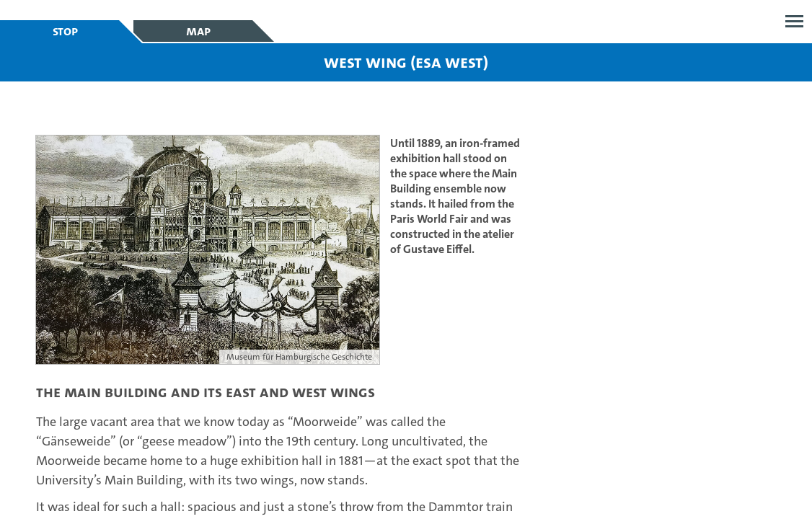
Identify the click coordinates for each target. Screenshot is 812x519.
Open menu (794, 21)
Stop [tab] (65, 31)
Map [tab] (198, 31)
